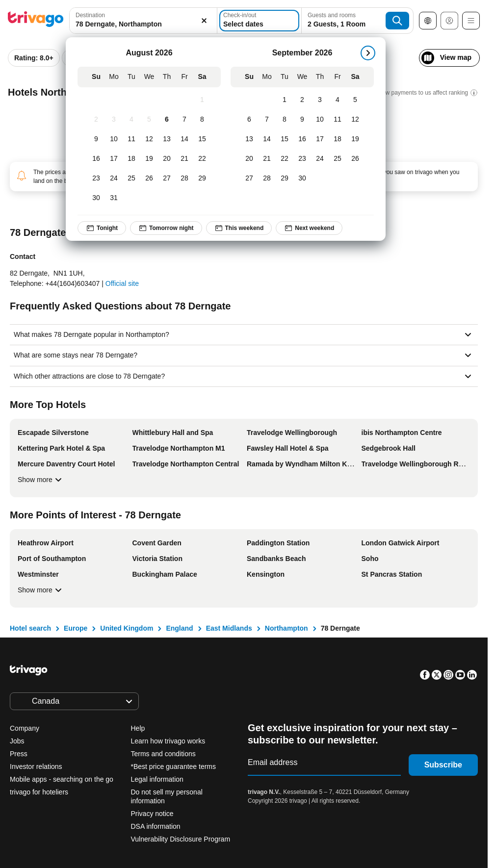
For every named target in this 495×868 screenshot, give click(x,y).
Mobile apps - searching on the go (62, 779)
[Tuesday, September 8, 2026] (286, 120)
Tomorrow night (167, 228)
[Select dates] (245, 21)
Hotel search (30, 628)
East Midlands (229, 628)
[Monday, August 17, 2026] (115, 159)
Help (138, 728)
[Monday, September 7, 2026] (268, 120)
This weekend (240, 228)
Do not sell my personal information (167, 796)
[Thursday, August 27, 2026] (168, 179)
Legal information (157, 779)
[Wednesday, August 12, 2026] (150, 139)
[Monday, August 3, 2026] (115, 120)
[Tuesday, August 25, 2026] (132, 179)
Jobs (17, 741)
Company (25, 728)
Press (19, 754)
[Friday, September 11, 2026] (339, 120)
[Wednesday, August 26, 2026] (150, 179)
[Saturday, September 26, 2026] (356, 159)
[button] (134, 21)
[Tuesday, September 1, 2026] (286, 100)
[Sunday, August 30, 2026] (97, 198)
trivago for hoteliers (39, 792)
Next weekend (310, 228)
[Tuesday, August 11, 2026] (132, 139)
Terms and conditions (163, 754)
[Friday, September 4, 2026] (339, 100)
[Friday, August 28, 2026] (185, 179)
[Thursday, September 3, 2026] (321, 100)
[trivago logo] (36, 21)
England (179, 628)
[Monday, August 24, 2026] (115, 179)
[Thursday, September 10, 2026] (321, 120)
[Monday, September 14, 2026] (268, 139)
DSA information (156, 826)
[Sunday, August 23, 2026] (97, 179)
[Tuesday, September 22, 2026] (286, 159)
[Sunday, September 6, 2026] (250, 120)
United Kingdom (127, 628)
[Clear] (185, 21)
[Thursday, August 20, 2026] (168, 159)
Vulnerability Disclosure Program (181, 839)
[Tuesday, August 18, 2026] (132, 159)
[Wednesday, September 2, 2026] (303, 100)
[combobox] (134, 21)
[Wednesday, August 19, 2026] (150, 159)
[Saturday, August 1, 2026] (203, 100)
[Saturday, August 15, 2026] (203, 139)
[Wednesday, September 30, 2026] (303, 179)
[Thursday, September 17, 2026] (321, 139)
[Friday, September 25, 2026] (339, 159)
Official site (122, 283)
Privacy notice (152, 814)
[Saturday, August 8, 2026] (203, 120)
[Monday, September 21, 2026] (268, 159)
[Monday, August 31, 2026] (115, 198)
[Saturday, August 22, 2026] (203, 159)
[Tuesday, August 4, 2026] (132, 120)
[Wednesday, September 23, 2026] (303, 159)
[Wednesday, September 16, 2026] (303, 139)
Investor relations (36, 766)
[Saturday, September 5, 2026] (356, 100)
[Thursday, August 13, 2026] (168, 139)
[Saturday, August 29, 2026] (203, 179)
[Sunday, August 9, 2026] (97, 139)
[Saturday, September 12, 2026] (356, 120)
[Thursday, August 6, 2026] (168, 120)
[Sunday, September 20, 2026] (250, 159)
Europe (76, 628)
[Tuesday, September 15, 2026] (286, 139)
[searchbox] (134, 24)
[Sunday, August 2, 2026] (97, 120)
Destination (90, 15)
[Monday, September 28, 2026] (268, 179)
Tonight (103, 228)
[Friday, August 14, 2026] (185, 139)
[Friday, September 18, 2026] (339, 139)
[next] (369, 53)
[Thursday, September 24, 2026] (321, 159)
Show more (41, 480)
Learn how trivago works (168, 741)
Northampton (287, 628)
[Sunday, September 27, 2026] (250, 179)
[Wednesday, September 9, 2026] (303, 120)
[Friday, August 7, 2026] (185, 120)
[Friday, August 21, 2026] (185, 159)
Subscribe (443, 765)
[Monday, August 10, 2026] (115, 139)
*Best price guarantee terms (174, 766)
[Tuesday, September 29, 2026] (286, 179)
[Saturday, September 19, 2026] (356, 139)
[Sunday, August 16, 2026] (97, 159)
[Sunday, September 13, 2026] (250, 139)
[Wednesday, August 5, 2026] (150, 120)
